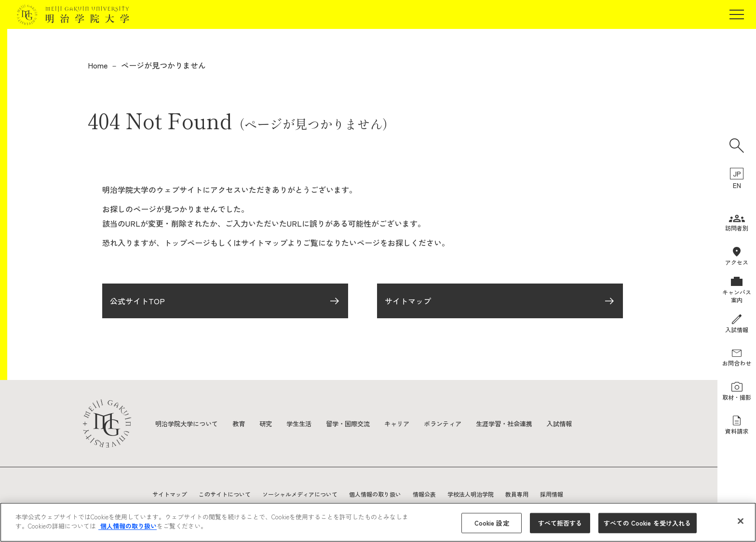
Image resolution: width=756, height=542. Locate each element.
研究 (272, 423)
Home (98, 65)
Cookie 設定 (492, 523)
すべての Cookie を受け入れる (647, 523)
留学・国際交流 (358, 423)
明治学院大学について (189, 423)
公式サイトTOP (137, 303)
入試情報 (581, 423)
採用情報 (552, 494)
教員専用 (517, 494)
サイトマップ (408, 303)
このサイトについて (225, 494)
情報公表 (424, 494)
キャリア (410, 423)
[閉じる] (741, 521)
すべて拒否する (560, 523)
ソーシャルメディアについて (300, 494)
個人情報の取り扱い (375, 494)
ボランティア (458, 423)
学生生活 (307, 423)
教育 (244, 423)
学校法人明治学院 (471, 494)
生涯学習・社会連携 (523, 423)
